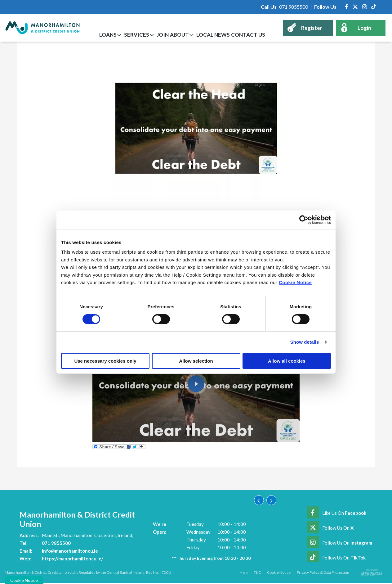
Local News (214, 35)
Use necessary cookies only (105, 361)
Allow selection (196, 361)
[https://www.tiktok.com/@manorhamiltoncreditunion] (374, 7)
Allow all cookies (287, 361)
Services (138, 35)
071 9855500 (56, 543)
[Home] (42, 28)
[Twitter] (355, 7)
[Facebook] (347, 7)
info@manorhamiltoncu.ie (70, 551)
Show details (305, 342)
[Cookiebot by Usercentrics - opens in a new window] (304, 220)
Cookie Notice (295, 282)
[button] (260, 500)
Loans (109, 35)
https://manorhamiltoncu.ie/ (73, 559)
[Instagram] (365, 7)
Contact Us (248, 35)
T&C (257, 572)
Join (164, 35)
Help (244, 572)
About (180, 35)
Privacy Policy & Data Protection (323, 572)
